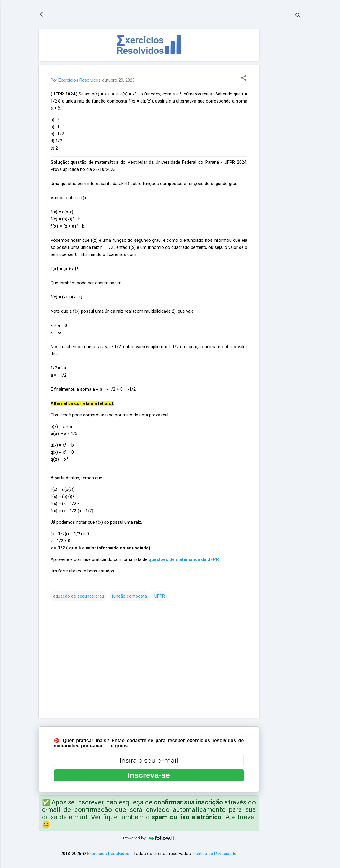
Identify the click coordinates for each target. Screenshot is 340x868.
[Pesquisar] (298, 16)
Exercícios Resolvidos (108, 854)
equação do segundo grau (79, 596)
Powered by (149, 838)
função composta (129, 596)
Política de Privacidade (215, 854)
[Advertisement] (283, 118)
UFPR (160, 596)
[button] (244, 78)
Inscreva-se (149, 775)
